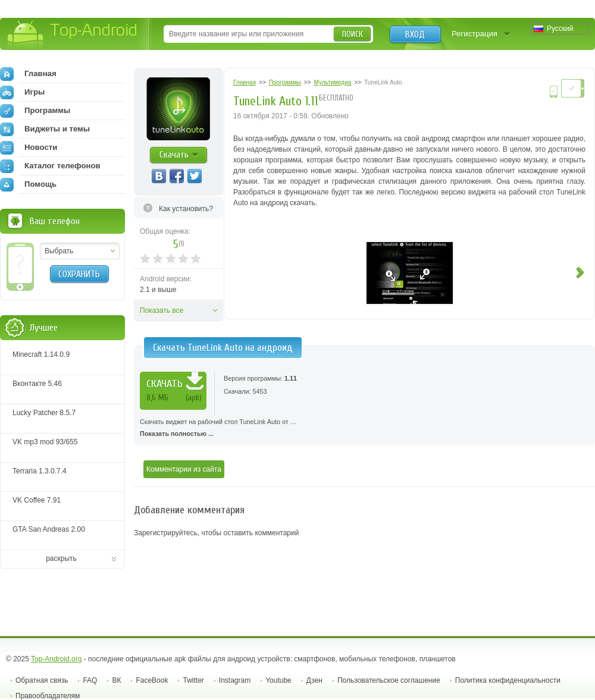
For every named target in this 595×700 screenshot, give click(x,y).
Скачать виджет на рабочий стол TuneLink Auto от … (364, 429)
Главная (28, 74)
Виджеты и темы (45, 129)
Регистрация (475, 34)
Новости (29, 147)
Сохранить (79, 274)
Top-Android (73, 35)
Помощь (28, 184)
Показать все (162, 310)
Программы (35, 111)
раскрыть (61, 558)
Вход (415, 34)
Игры (22, 92)
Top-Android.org (56, 659)
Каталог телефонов (50, 166)
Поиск (353, 34)
